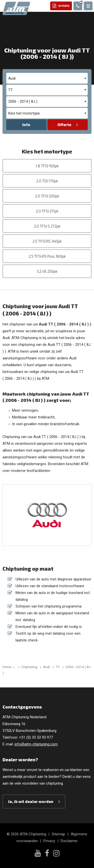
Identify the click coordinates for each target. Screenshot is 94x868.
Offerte (64, 125)
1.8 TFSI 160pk (47, 166)
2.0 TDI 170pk (47, 181)
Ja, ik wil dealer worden (31, 801)
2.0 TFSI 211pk (47, 211)
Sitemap (58, 834)
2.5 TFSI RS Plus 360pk (47, 256)
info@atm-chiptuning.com (36, 744)
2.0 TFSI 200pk (47, 196)
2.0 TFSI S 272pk (47, 226)
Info (26, 125)
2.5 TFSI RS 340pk (47, 241)
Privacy (49, 841)
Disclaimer (69, 841)
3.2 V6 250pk (47, 271)
